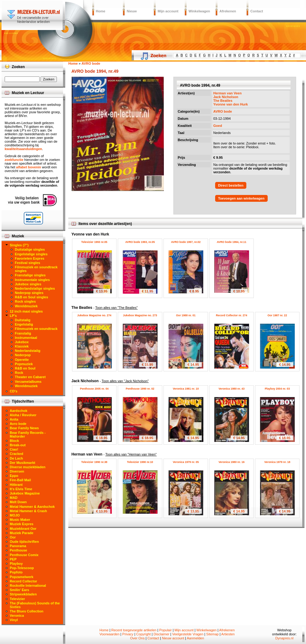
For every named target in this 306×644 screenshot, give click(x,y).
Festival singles (28, 263)
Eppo (14, 476)
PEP (13, 559)
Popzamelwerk (22, 577)
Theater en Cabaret (30, 377)
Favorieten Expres (30, 258)
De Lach (17, 458)
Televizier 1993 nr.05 (94, 242)
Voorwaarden (110, 634)
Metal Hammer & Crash (28, 511)
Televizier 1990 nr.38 (94, 462)
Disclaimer (161, 634)
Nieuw (132, 11)
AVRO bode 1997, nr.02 (186, 242)
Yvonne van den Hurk (231, 104)
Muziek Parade (22, 533)
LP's (13, 316)
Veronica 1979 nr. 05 (186, 462)
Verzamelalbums (28, 382)
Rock (19, 373)
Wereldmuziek (26, 306)
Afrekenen (228, 11)
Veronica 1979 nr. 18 (277, 462)
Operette (22, 360)
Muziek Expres (22, 524)
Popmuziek (24, 364)
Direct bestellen (231, 185)
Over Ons (137, 638)
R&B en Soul (25, 368)
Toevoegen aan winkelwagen (241, 198)
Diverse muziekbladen (28, 467)
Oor (13, 537)
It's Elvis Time (21, 489)
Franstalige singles (30, 275)
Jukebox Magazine (25, 493)
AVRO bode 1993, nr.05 (140, 242)
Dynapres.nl (285, 638)
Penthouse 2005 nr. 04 (94, 389)
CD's (14, 391)
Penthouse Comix (24, 555)
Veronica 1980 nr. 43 (232, 389)
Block (15, 441)
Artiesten (228, 634)
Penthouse (19, 550)
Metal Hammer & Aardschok (32, 507)
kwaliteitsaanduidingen (23, 149)
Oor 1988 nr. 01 (186, 315)
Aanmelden (195, 638)
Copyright (144, 634)
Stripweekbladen (23, 594)
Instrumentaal (26, 338)
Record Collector (24, 581)
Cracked (17, 454)
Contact (257, 11)
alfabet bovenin (29, 167)
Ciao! (14, 449)
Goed (218, 126)
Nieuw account (173, 638)
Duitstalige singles (30, 249)
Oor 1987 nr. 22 (277, 315)
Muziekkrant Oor (23, 529)
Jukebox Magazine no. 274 (94, 315)
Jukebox (22, 342)
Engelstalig (24, 324)
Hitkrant (16, 485)
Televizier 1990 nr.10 (140, 462)
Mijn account (168, 11)
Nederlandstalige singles (35, 288)
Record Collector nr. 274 (231, 315)
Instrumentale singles (32, 280)
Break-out (18, 445)
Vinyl (14, 620)
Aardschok (19, 411)
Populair (165, 630)
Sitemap (212, 634)
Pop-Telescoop (22, 568)
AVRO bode (223, 111)
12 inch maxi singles (26, 311)
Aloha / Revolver (23, 415)
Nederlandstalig (28, 351)
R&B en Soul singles (32, 297)
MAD (14, 498)
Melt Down (18, 502)
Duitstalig (23, 320)
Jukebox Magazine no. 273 (140, 315)
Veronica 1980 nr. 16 (232, 462)
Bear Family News (24, 428)
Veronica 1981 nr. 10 (186, 389)
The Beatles (223, 101)
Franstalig (23, 333)
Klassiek (22, 346)
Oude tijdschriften (24, 542)
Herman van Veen (227, 93)
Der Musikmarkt (23, 463)
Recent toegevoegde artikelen (134, 630)
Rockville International (28, 586)
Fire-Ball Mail (20, 480)
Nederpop (23, 355)
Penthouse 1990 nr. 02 (140, 389)
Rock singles (25, 301)
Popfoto (16, 572)
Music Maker (20, 520)
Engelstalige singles (31, 254)
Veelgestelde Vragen (188, 634)
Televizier (17, 599)
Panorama (18, 546)
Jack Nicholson (226, 97)
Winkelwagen (199, 11)
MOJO (15, 515)
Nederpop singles (29, 293)
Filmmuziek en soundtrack (36, 329)
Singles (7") (19, 245)
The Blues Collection (27, 611)
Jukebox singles (28, 284)
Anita (14, 419)
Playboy (16, 564)
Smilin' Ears (20, 590)
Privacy (128, 634)
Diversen (17, 471)
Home (101, 11)
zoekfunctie (14, 160)
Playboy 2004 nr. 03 (277, 389)
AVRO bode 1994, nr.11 (232, 242)
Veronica (17, 616)
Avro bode (18, 424)
